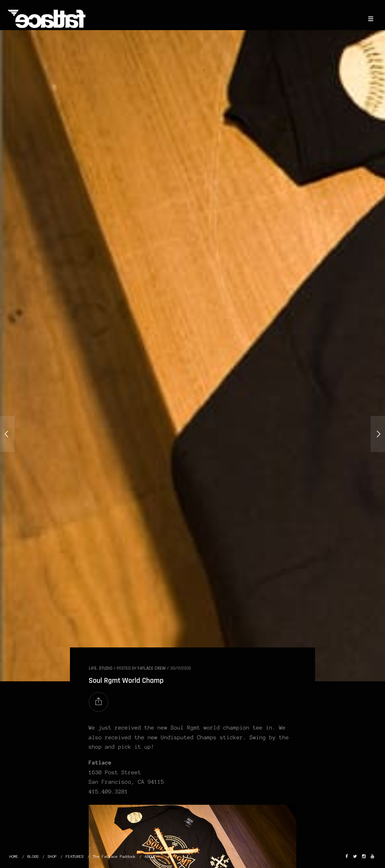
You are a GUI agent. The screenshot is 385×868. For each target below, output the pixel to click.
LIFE (93, 668)
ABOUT (150, 857)
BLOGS (33, 857)
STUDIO (106, 668)
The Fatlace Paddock (114, 857)
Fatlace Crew (152, 668)
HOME (14, 857)
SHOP (52, 857)
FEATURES (75, 857)
